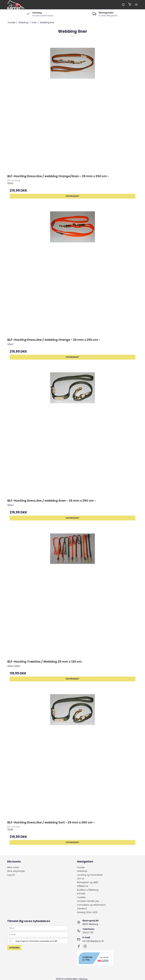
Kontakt (81, 894)
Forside (81, 867)
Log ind (11, 875)
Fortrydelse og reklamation (91, 905)
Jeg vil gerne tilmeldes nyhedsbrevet (36, 941)
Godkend (14, 948)
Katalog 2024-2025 (87, 912)
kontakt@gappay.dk (93, 941)
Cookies (81, 897)
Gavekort (82, 909)
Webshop (82, 871)
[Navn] (38, 928)
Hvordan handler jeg (88, 901)
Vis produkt (72, 196)
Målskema (83, 886)
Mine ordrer (13, 867)
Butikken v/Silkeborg (88, 890)
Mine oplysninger (16, 871)
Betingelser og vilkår (88, 882)
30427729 (88, 933)
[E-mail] (38, 934)
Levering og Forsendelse (90, 875)
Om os (81, 879)
